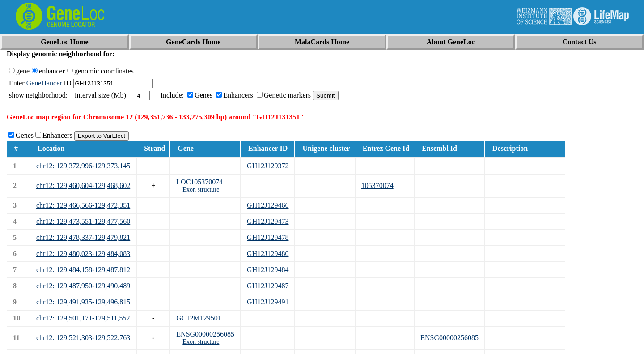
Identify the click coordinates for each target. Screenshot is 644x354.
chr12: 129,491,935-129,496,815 (83, 302)
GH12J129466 (268, 205)
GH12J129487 (268, 286)
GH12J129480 (268, 254)
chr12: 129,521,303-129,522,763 (83, 338)
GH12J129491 (268, 302)
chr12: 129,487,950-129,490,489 (83, 286)
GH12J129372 (268, 166)
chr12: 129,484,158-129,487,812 (83, 270)
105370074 (377, 186)
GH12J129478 (268, 237)
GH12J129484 (268, 270)
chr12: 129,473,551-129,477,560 (83, 221)
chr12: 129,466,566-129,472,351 (83, 205)
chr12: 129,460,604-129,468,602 (83, 186)
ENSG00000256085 (205, 334)
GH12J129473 (268, 221)
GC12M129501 (199, 318)
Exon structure (201, 190)
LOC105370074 (199, 182)
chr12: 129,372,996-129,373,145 (83, 166)
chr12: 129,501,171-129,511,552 (83, 318)
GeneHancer (44, 83)
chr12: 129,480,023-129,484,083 (83, 254)
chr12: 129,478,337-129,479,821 (83, 237)
